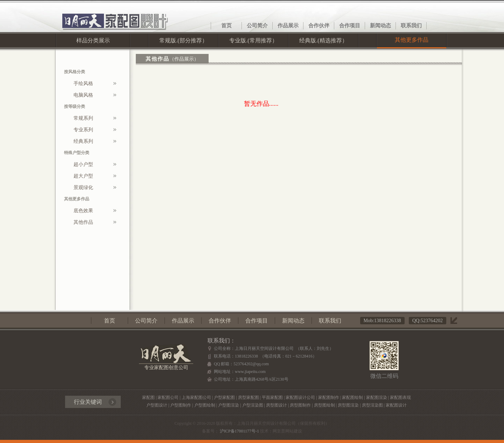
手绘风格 (83, 84)
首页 (226, 26)
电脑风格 (83, 95)
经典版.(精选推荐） (323, 40)
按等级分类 (75, 106)
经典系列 (83, 141)
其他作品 (83, 222)
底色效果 (83, 211)
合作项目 (350, 26)
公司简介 (257, 26)
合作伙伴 (319, 26)
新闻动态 (380, 26)
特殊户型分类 (77, 153)
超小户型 (83, 164)
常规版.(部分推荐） (183, 40)
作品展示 (288, 26)
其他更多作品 (412, 40)
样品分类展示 (93, 40)
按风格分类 (75, 72)
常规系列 (83, 118)
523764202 (432, 321)
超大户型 (83, 176)
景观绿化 (83, 188)
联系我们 (411, 26)
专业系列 (83, 130)
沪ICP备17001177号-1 (239, 431)
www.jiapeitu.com (250, 372)
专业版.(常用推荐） (253, 40)
